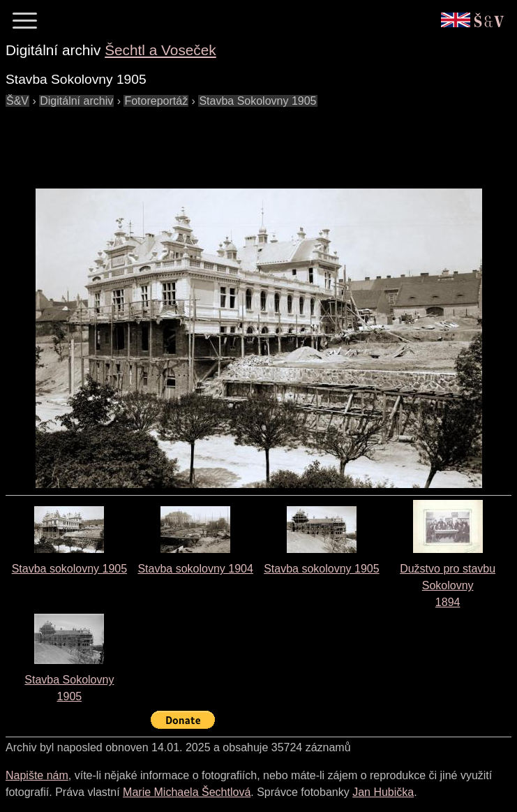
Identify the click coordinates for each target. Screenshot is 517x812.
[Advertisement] (260, 141)
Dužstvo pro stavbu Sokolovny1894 (448, 585)
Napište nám (37, 775)
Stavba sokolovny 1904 (195, 569)
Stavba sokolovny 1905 (69, 569)
